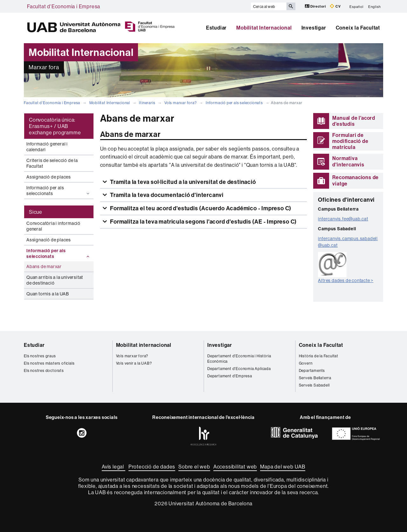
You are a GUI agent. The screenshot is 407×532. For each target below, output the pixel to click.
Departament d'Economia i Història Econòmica (239, 359)
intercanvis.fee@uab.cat (343, 219)
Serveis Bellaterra (315, 378)
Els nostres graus (40, 356)
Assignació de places (49, 177)
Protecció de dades (152, 467)
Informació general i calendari (47, 147)
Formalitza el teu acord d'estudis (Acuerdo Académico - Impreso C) (200, 208)
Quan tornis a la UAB (48, 294)
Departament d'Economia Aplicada (239, 369)
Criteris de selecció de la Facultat (52, 163)
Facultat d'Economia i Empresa (64, 6)
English (375, 6)
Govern (306, 363)
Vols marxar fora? (181, 103)
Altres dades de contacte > (346, 280)
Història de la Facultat (319, 356)
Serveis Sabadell (314, 385)
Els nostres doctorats (44, 370)
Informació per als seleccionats (234, 103)
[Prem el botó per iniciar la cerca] (291, 6)
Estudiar (216, 28)
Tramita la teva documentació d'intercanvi (166, 195)
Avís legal (114, 467)
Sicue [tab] (36, 212)
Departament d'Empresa (230, 376)
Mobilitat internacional (144, 345)
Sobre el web (194, 467)
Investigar (314, 28)
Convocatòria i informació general (53, 226)
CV (335, 6)
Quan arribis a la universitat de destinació (55, 280)
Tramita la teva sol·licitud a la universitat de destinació (182, 182)
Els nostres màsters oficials (49, 363)
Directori (316, 6)
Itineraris (147, 103)
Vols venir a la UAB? (134, 363)
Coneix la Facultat (358, 28)
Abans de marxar (44, 266)
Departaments (312, 370)
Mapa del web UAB (283, 467)
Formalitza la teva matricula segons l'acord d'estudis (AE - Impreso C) (203, 222)
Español (356, 6)
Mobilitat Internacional (264, 28)
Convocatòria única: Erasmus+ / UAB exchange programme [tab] (55, 126)
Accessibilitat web (235, 467)
